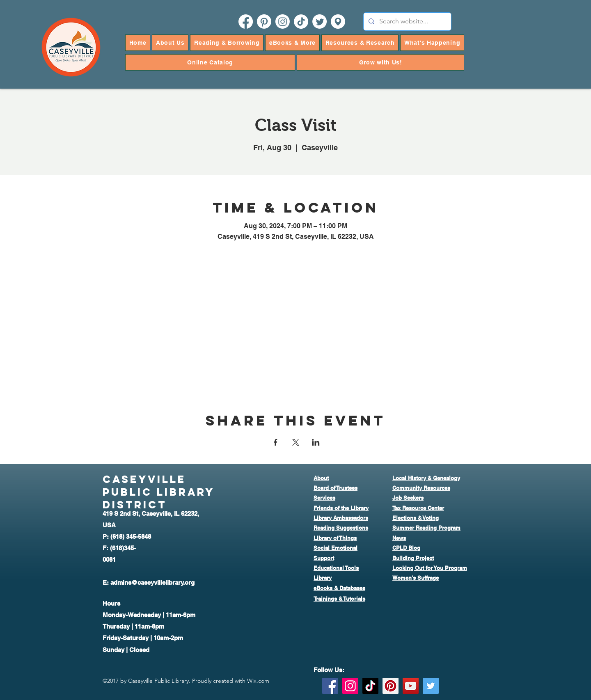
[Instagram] (350, 686)
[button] (170, 43)
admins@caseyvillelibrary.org (152, 582)
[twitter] (320, 22)
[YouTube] (411, 686)
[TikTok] (301, 22)
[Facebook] (330, 686)
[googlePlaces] (338, 22)
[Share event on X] (296, 442)
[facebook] (246, 22)
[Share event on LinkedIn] (316, 442)
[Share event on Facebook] (276, 442)
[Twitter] (431, 686)
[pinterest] (264, 22)
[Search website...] (407, 22)
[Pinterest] (391, 686)
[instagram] (283, 22)
